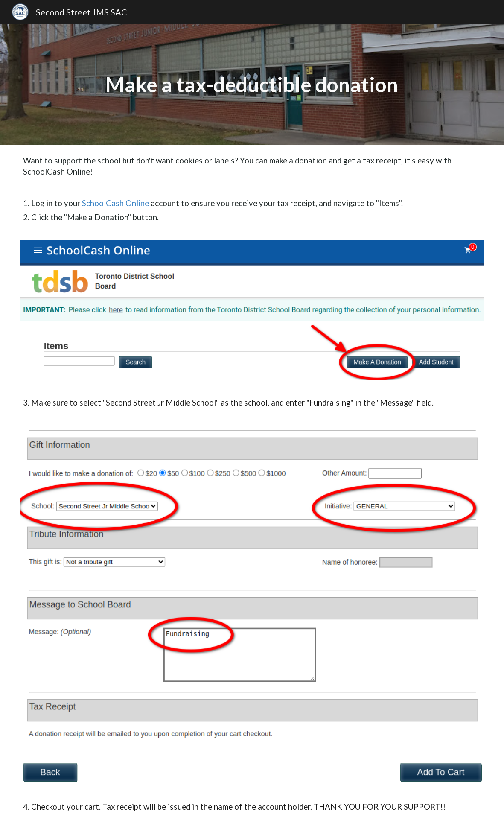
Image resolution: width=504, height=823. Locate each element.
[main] (252, 85)
